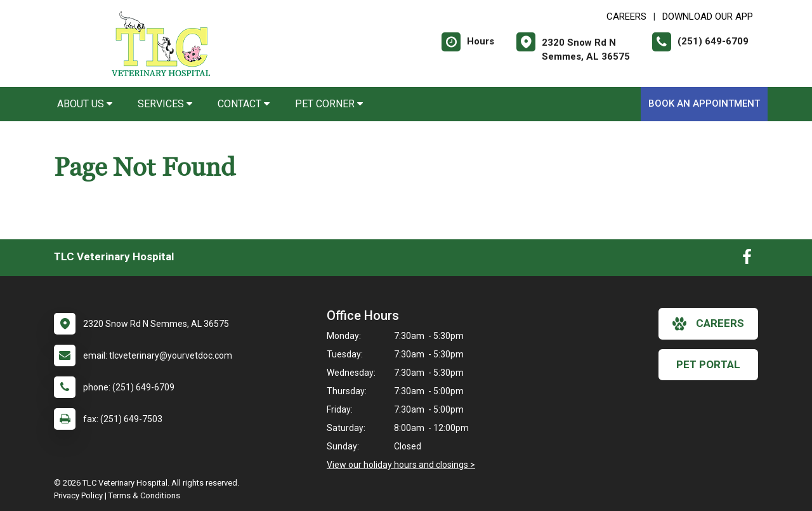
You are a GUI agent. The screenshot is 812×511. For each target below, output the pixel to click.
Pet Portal (708, 364)
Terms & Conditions (144, 495)
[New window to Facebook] (747, 260)
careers (708, 324)
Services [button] (165, 104)
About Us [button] (85, 104)
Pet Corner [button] (329, 104)
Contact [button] (244, 104)
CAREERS (626, 17)
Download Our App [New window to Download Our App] (708, 17)
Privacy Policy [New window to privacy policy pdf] (78, 495)
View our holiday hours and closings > (401, 465)
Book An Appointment (704, 103)
